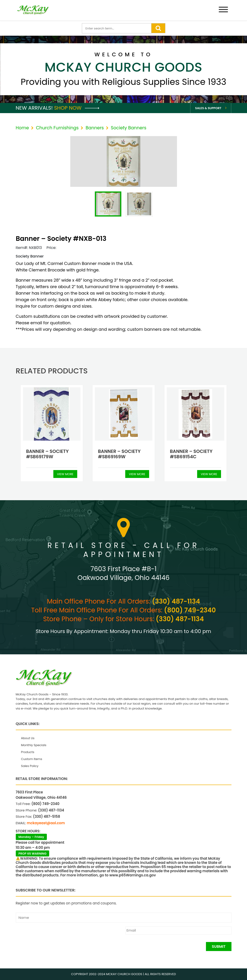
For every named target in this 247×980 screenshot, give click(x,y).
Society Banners (129, 128)
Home (22, 128)
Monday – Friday (31, 837)
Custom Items (32, 759)
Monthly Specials (34, 745)
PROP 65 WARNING (33, 854)
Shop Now (77, 108)
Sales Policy (30, 766)
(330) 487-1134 (176, 601)
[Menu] (223, 10)
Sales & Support (208, 108)
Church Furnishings (57, 128)
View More (65, 474)
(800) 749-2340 (190, 610)
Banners (95, 128)
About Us (28, 738)
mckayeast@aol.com (46, 823)
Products (28, 752)
